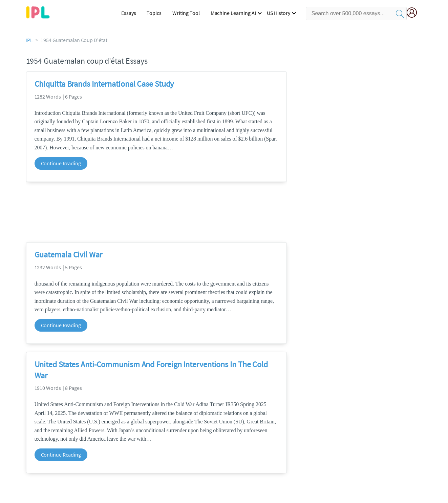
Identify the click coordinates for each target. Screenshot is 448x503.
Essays (129, 13)
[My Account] (414, 14)
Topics (154, 13)
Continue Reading (61, 163)
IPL (30, 40)
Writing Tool (186, 13)
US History (279, 13)
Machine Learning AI (233, 13)
